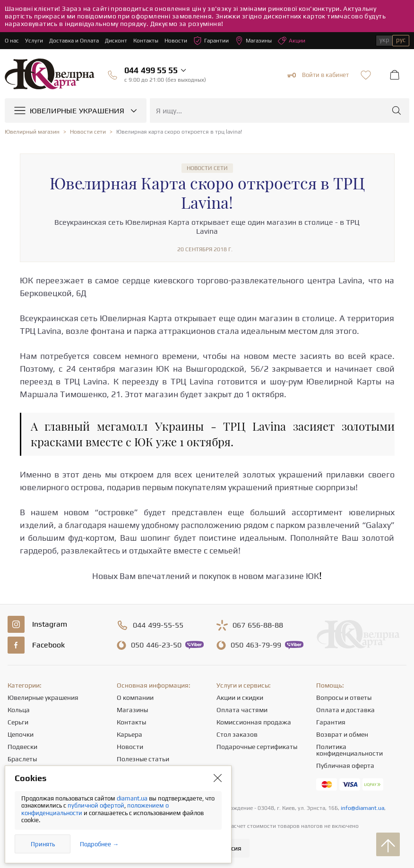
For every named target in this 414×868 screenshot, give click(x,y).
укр (384, 40)
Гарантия (331, 722)
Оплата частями (242, 710)
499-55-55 (158, 625)
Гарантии (211, 41)
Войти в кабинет (318, 75)
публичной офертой (96, 805)
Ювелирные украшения (43, 698)
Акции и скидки (240, 698)
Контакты (146, 41)
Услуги (34, 41)
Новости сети (207, 168)
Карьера (129, 734)
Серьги (18, 722)
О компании (135, 698)
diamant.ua (133, 798)
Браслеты (22, 759)
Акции (292, 41)
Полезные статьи (143, 759)
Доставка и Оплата (74, 41)
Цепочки (21, 734)
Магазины (253, 41)
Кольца (19, 710)
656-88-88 (258, 625)
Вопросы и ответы (344, 698)
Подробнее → (99, 844)
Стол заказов (237, 734)
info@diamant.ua (362, 808)
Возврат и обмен (342, 734)
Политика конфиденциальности (349, 750)
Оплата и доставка (345, 710)
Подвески (22, 747)
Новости (176, 41)
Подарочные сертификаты (257, 747)
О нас (12, 41)
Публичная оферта (345, 766)
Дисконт (116, 41)
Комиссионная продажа (254, 722)
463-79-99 (256, 645)
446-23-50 (156, 645)
